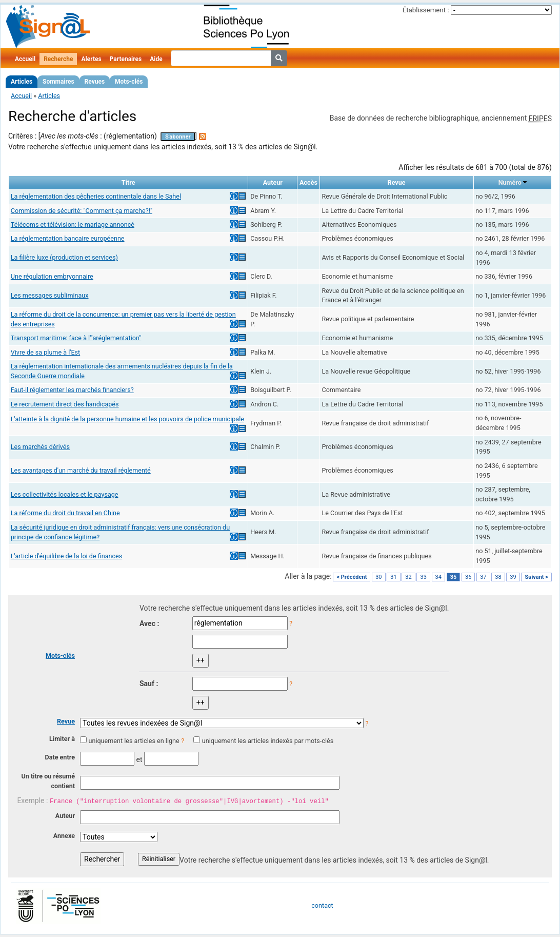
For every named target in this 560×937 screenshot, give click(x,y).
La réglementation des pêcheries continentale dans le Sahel (96, 196)
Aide (156, 59)
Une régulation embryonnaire (52, 276)
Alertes (91, 59)
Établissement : (426, 10)
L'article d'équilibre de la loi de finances (66, 556)
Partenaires (126, 59)
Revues (95, 82)
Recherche (58, 59)
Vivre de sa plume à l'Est (45, 352)
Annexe (64, 836)
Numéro (510, 182)
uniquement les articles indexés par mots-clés (268, 741)
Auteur (65, 816)
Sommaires (58, 82)
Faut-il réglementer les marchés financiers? (72, 390)
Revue (66, 721)
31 (393, 577)
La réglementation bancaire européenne (68, 238)
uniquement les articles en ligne (134, 741)
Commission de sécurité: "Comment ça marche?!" (82, 211)
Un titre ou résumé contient (48, 781)
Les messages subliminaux (50, 295)
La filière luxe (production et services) (64, 257)
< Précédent (352, 577)
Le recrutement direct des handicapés (65, 404)
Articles (22, 82)
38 (498, 577)
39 (513, 577)
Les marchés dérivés (40, 447)
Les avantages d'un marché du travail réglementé (81, 470)
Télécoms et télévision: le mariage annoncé (73, 225)
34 (438, 577)
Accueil (25, 59)
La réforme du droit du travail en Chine (65, 513)
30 (378, 577)
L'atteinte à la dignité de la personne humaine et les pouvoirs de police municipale (127, 419)
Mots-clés (129, 82)
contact (322, 905)
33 (423, 577)
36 (468, 577)
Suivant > (536, 577)
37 (483, 577)
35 (454, 577)
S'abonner (178, 137)
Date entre (60, 757)
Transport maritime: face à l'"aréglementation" (76, 338)
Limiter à (62, 739)
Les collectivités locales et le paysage (65, 494)
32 (408, 577)
